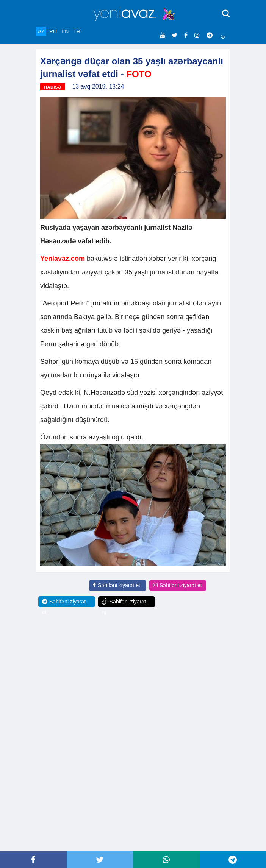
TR (77, 31)
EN (65, 31)
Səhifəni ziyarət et (117, 585)
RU (53, 31)
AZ (41, 31)
